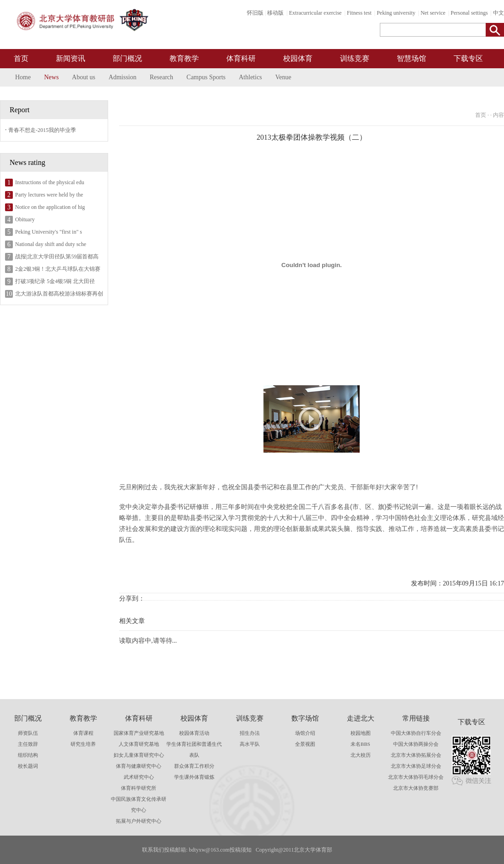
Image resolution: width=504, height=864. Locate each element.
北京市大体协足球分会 (416, 766)
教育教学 (184, 58)
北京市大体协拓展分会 (416, 755)
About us (84, 77)
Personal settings (469, 13)
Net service (433, 13)
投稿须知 (241, 850)
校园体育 (298, 58)
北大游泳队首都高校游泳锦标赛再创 (59, 294)
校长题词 (28, 766)
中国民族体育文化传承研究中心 (139, 804)
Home (23, 77)
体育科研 (241, 58)
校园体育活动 (194, 733)
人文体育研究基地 (139, 744)
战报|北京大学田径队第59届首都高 (57, 257)
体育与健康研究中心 (139, 766)
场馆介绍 (305, 733)
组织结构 (28, 755)
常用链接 (416, 718)
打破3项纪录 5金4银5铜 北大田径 (55, 281)
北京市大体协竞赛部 (416, 788)
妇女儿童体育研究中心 (139, 755)
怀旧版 (255, 13)
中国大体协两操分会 (416, 744)
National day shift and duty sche (51, 244)
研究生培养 (83, 744)
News (51, 77)
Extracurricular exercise (315, 13)
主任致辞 (28, 744)
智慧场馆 (411, 58)
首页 (21, 58)
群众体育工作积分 (194, 766)
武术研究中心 (139, 777)
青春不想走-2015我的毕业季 (42, 130)
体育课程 (83, 733)
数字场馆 (305, 718)
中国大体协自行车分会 (416, 733)
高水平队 (250, 744)
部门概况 (127, 58)
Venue (283, 77)
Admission (123, 77)
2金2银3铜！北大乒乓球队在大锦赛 (58, 269)
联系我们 (153, 850)
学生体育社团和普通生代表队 (194, 749)
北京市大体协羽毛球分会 (416, 777)
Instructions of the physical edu (50, 182)
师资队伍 (28, 733)
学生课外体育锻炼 (194, 777)
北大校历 (361, 755)
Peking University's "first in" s (49, 232)
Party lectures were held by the (49, 195)
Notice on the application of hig (50, 207)
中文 (499, 13)
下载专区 (468, 58)
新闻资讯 (71, 58)
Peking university (396, 13)
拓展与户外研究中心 (139, 821)
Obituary (25, 219)
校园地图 (361, 733)
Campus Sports (206, 77)
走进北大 (361, 718)
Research (162, 77)
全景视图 (305, 744)
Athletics (250, 77)
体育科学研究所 (139, 788)
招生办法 (250, 733)
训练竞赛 (355, 58)
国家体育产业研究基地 (139, 733)
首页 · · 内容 (490, 115)
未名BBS (360, 744)
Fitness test (359, 13)
